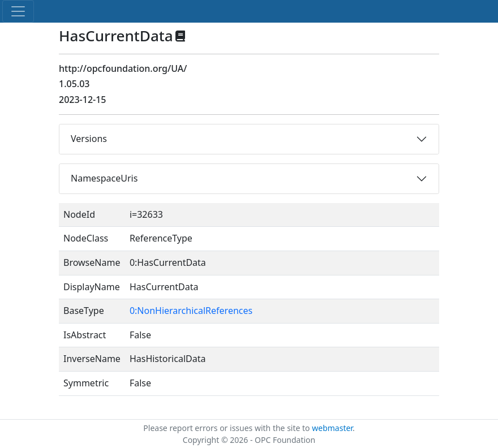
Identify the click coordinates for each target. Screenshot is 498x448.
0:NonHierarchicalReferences (191, 311)
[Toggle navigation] (18, 11)
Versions (89, 139)
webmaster (332, 428)
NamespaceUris (104, 178)
